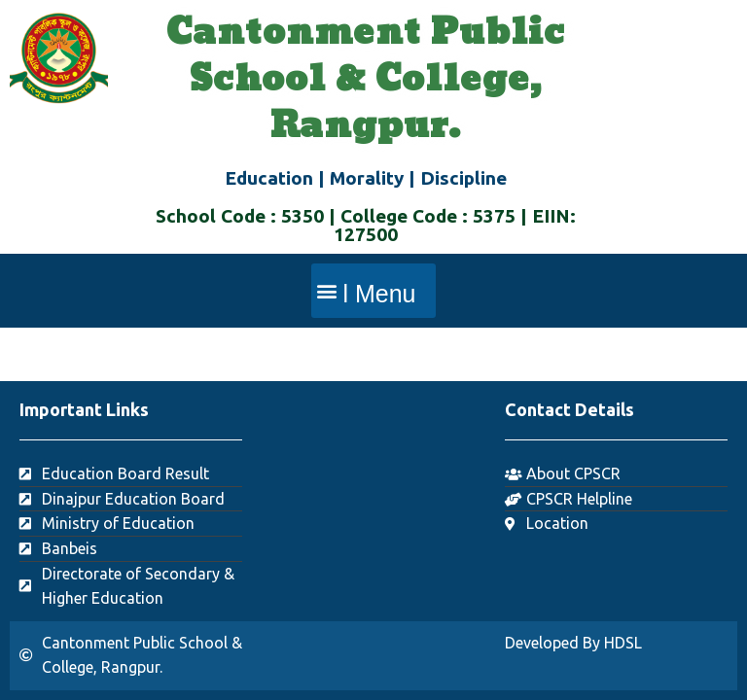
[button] (373, 291)
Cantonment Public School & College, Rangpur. (366, 80)
